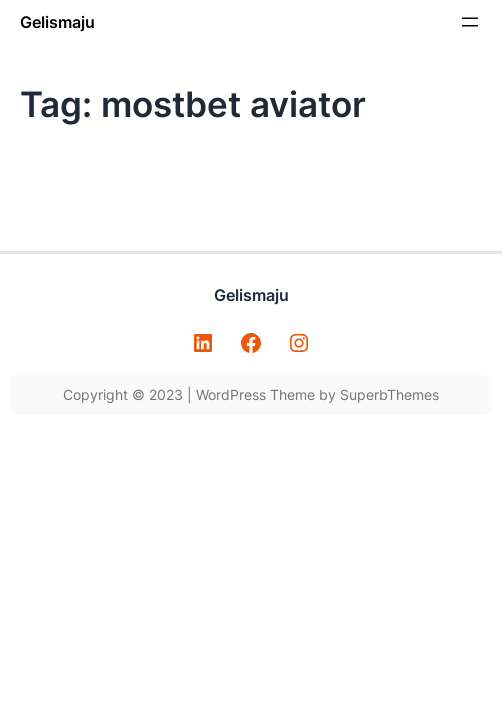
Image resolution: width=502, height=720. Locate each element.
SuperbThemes (389, 394)
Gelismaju (57, 22)
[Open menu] (470, 22)
